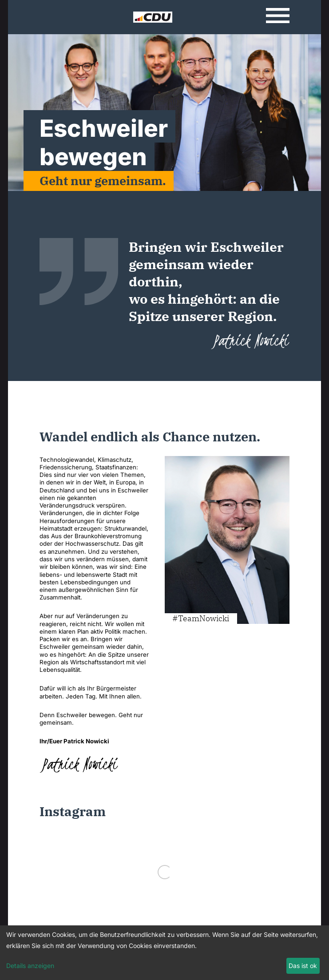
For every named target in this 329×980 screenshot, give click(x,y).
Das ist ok (303, 966)
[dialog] (164, 953)
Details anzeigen (30, 966)
